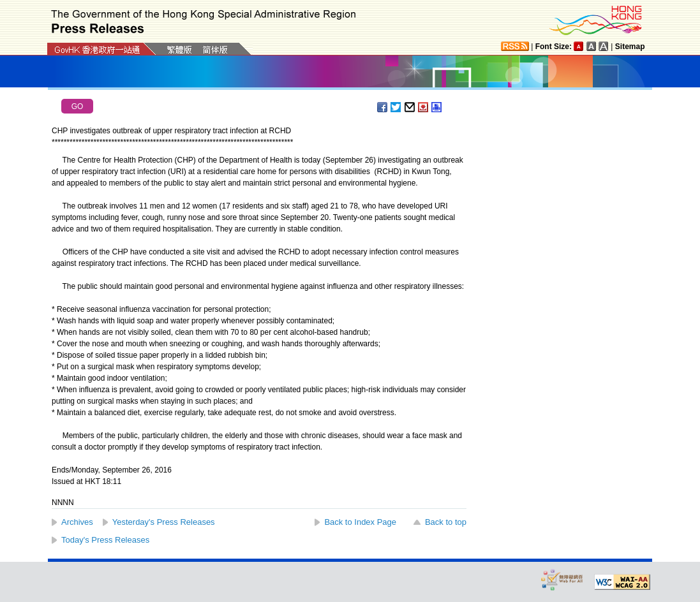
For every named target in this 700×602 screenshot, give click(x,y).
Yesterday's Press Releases (164, 522)
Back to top (446, 522)
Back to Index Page (360, 522)
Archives (77, 522)
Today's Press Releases (105, 540)
